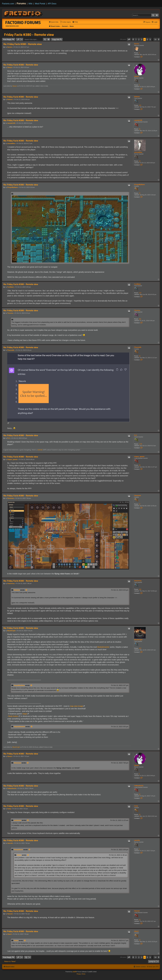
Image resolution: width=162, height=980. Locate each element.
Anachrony (138, 581)
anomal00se (138, 152)
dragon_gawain (139, 457)
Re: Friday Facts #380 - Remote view (23, 44)
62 (140, 794)
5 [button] (147, 39)
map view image (76, 706)
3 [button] (142, 39)
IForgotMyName (140, 185)
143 (140, 589)
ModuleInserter (103, 647)
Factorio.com (8, 4)
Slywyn (137, 76)
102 (140, 105)
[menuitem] (65, 22)
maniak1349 (138, 120)
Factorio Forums (23, 22)
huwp (136, 806)
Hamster (137, 911)
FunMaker (138, 284)
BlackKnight (138, 640)
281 (140, 319)
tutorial (40, 450)
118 (140, 293)
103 (140, 648)
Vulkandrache (139, 786)
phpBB (74, 972)
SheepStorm (18, 850)
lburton (137, 44)
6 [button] (150, 39)
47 (140, 504)
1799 (140, 444)
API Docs (52, 4)
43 (140, 940)
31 (140, 193)
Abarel (136, 931)
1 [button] (136, 39)
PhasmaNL (138, 347)
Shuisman (138, 495)
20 (140, 815)
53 (140, 920)
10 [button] (155, 39)
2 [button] (139, 39)
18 (140, 161)
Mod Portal (40, 4)
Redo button (13, 716)
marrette (137, 840)
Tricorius (137, 310)
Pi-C (136, 435)
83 (140, 465)
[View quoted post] (26, 590)
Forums (21, 3)
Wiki (30, 4)
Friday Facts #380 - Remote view (29, 34)
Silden (19, 855)
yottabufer (18, 820)
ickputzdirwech (19, 727)
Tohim (16, 941)
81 (140, 129)
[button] (129, 39)
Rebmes (137, 97)
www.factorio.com (12, 26)
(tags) (25, 714)
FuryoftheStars (19, 685)
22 (140, 356)
